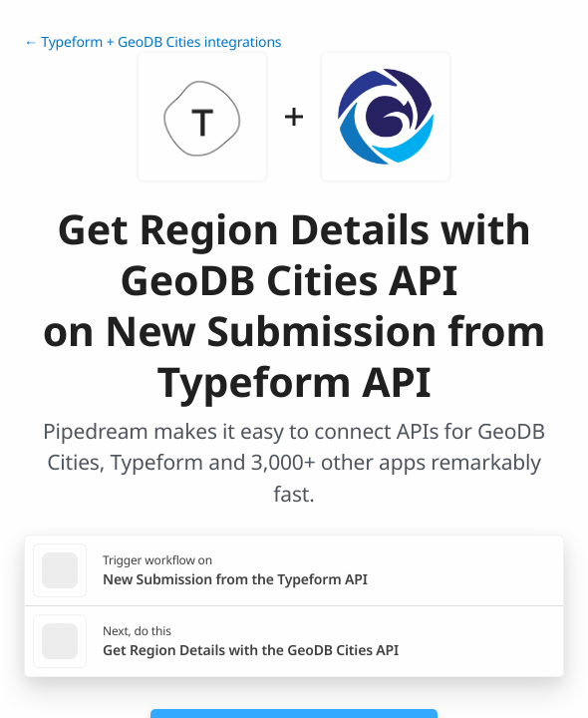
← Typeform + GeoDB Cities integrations (152, 42)
